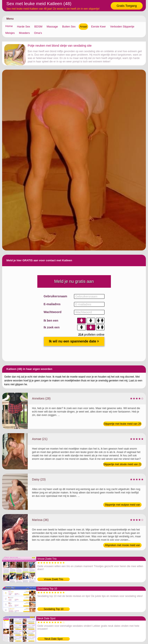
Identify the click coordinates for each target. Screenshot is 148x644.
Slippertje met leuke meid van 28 (122, 424)
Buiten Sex (69, 27)
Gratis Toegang (127, 6)
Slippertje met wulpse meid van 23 (122, 505)
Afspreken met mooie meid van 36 (122, 546)
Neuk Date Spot (54, 639)
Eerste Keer (99, 27)
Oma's (38, 33)
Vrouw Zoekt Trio (54, 579)
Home (9, 26)
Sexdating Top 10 (54, 609)
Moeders (24, 33)
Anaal (83, 27)
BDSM (38, 27)
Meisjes (10, 33)
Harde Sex (24, 27)
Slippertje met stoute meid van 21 (122, 464)
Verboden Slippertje (122, 27)
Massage (52, 27)
